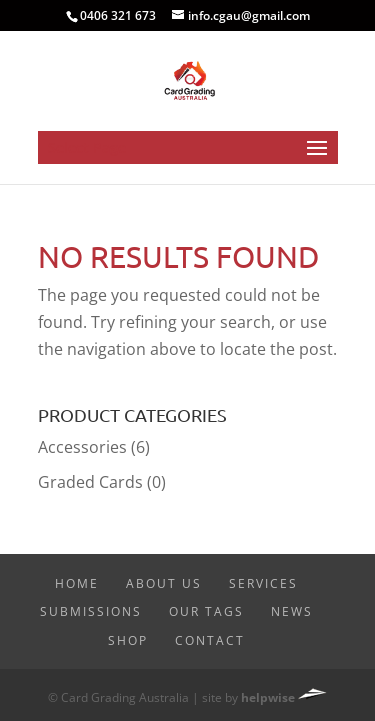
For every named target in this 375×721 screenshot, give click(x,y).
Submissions (91, 611)
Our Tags (206, 611)
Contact (210, 640)
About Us (164, 583)
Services (263, 583)
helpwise (268, 697)
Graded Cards (90, 482)
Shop (128, 640)
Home (77, 583)
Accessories (82, 447)
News (292, 611)
